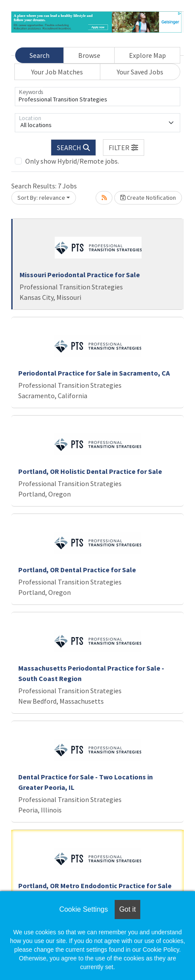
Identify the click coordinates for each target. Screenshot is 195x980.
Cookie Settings (83, 909)
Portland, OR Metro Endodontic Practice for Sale (95, 886)
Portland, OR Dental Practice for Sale (77, 570)
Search (40, 55)
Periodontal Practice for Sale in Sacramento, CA (94, 373)
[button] (124, 148)
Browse (89, 55)
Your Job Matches (57, 72)
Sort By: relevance (41, 198)
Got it (127, 909)
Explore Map (147, 55)
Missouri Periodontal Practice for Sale (80, 275)
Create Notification (148, 198)
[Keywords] (97, 97)
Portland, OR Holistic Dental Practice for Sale (90, 471)
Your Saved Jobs (140, 72)
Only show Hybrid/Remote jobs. (72, 161)
